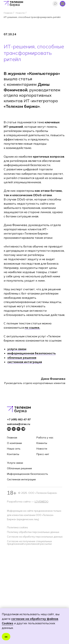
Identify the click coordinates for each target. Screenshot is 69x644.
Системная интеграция (21, 479)
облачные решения (22, 358)
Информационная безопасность (28, 474)
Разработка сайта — (21, 502)
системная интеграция (25, 362)
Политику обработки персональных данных (33, 532)
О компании (14, 443)
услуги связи (17, 349)
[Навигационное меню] (63, 4)
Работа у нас (45, 438)
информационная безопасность (32, 353)
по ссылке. (32, 328)
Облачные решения (19, 468)
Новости (20, 13)
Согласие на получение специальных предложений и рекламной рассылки (29, 543)
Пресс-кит (43, 454)
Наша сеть (14, 449)
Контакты (13, 454)
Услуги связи (15, 463)
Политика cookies (17, 527)
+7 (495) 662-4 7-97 (19, 419)
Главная (8, 13)
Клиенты (42, 443)
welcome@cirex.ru (19, 424)
